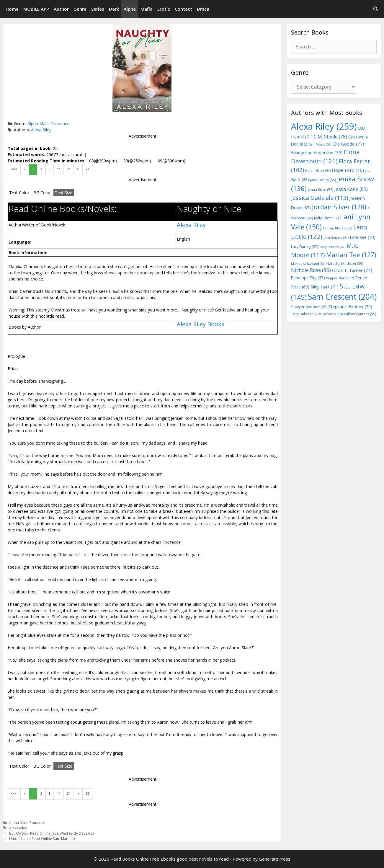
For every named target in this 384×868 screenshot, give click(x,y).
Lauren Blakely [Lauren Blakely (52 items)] (338, 228)
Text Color (19, 193)
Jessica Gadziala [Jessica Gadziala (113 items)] (320, 198)
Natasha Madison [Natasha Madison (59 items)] (345, 263)
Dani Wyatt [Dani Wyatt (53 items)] (320, 144)
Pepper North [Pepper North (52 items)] (340, 278)
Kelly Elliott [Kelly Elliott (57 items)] (326, 218)
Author (61, 9)
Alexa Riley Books (201, 324)
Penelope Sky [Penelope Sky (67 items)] (308, 278)
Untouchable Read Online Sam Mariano (42, 838)
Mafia (147, 9)
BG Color (42, 193)
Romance (60, 124)
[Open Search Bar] (376, 9)
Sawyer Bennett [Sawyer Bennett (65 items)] (309, 307)
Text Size (64, 193)
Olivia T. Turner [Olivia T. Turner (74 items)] (352, 270)
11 (59, 169)
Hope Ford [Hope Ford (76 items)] (348, 170)
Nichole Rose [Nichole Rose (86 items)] (311, 270)
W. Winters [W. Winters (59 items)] (330, 314)
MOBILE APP (36, 9)
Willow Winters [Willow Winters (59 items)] (360, 314)
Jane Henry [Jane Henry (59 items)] (323, 180)
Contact (183, 9)
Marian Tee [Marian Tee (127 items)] (351, 255)
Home (12, 9)
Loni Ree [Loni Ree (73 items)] (363, 237)
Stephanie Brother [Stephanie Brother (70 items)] (350, 307)
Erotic (164, 9)
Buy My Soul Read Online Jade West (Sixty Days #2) (52, 833)
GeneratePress (275, 859)
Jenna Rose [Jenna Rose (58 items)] (321, 190)
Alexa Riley (41, 130)
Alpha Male (38, 124)
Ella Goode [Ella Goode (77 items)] (348, 144)
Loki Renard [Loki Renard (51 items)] (336, 238)
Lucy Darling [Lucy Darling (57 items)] (305, 247)
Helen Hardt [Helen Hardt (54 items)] (318, 170)
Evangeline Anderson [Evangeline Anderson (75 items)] (317, 152)
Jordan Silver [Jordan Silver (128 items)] (339, 207)
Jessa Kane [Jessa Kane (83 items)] (351, 189)
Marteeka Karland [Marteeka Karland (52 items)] (308, 264)
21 (69, 169)
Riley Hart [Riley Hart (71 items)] (325, 287)
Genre (80, 9)
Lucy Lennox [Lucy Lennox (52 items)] (332, 247)
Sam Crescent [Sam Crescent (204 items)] (342, 297)
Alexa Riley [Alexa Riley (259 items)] (324, 126)
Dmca (203, 9)
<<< (14, 169)
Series (98, 9)
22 (87, 169)
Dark (114, 9)
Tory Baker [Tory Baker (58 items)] (304, 314)
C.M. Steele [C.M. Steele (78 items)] (330, 137)
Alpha (130, 9)
